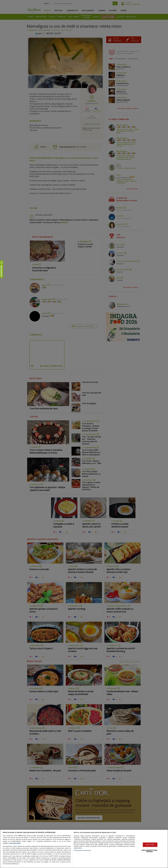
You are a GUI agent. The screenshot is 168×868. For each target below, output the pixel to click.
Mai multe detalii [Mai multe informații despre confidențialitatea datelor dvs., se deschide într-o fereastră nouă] (15, 843)
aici (38, 856)
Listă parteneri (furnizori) (82, 850)
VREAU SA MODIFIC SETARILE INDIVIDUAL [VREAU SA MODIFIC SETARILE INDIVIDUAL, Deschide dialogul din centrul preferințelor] (150, 851)
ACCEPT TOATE (150, 845)
